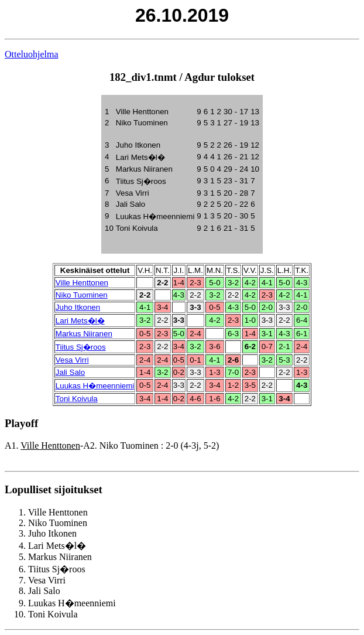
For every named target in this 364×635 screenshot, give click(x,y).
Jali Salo (70, 372)
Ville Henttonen (82, 283)
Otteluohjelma (32, 54)
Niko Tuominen (82, 295)
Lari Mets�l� (80, 321)
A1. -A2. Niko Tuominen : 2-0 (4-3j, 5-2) (112, 445)
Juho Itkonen (78, 307)
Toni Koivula (77, 399)
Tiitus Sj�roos (81, 347)
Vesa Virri (72, 360)
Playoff (21, 423)
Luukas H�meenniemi (95, 386)
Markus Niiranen (84, 334)
